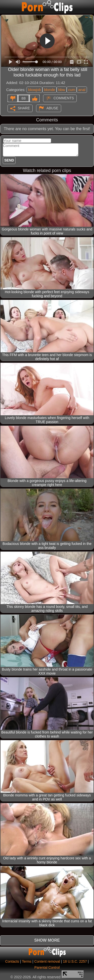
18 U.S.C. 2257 (75, 961)
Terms (27, 961)
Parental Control (47, 967)
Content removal (47, 961)
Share (24, 108)
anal (82, 90)
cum (72, 90)
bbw (62, 90)
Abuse (52, 108)
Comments (64, 98)
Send (9, 160)
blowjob (34, 90)
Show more (47, 940)
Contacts (12, 961)
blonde (50, 90)
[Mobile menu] (5, 7)
